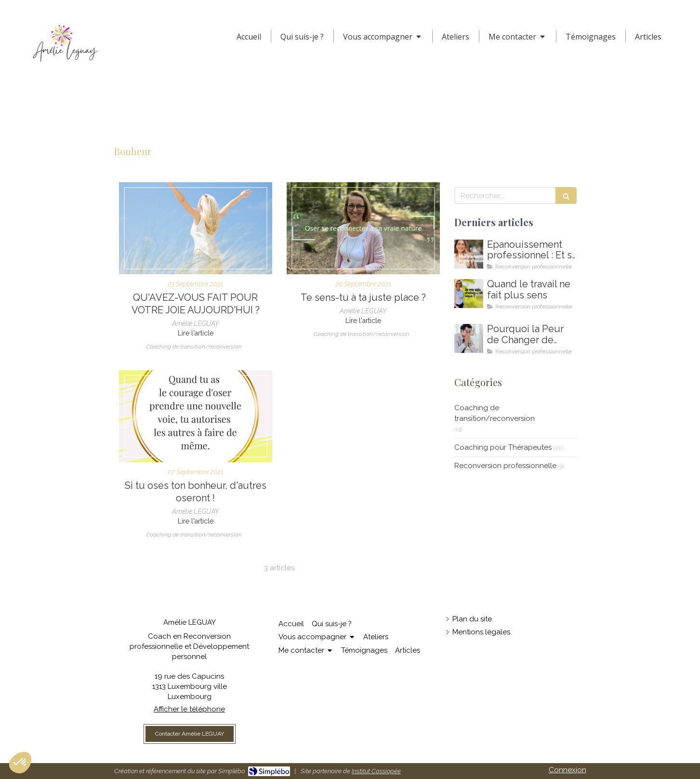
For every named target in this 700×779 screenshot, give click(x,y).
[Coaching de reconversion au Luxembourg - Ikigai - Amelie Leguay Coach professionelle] (469, 338)
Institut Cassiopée (376, 771)
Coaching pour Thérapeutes (503, 447)
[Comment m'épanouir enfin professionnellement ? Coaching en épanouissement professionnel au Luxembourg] (469, 254)
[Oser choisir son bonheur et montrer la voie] (196, 416)
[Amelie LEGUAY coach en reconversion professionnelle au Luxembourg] (469, 294)
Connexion (568, 770)
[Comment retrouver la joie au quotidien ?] (196, 228)
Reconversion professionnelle (505, 466)
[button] (20, 763)
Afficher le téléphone (189, 709)
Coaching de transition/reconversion (495, 413)
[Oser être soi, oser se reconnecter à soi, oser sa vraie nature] (363, 228)
